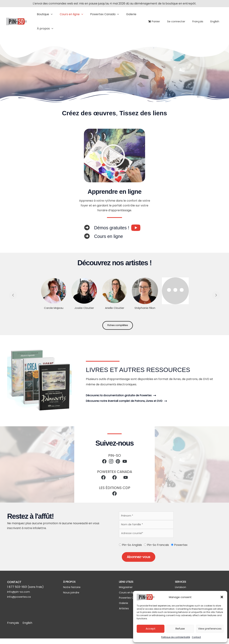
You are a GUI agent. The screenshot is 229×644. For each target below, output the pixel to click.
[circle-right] (87, 228)
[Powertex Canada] (132, 602)
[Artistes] (124, 614)
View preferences (210, 629)
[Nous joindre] (72, 597)
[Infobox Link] (117, 228)
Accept (151, 629)
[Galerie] (124, 608)
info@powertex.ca (20, 600)
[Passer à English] (216, 21)
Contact (196, 637)
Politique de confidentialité (176, 637)
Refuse (180, 629)
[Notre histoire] (73, 591)
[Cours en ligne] (129, 597)
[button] (222, 597)
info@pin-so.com (19, 595)
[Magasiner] (126, 591)
